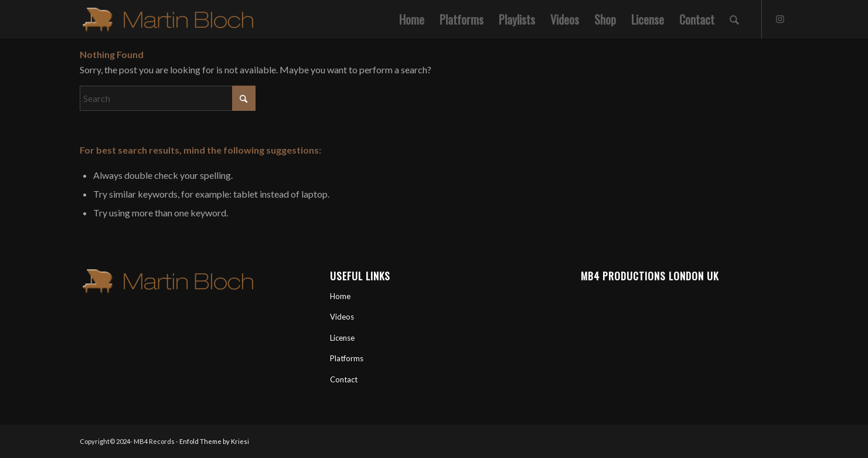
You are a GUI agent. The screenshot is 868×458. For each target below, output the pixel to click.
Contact (344, 379)
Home (340, 296)
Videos (342, 317)
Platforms (347, 358)
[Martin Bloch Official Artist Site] (168, 19)
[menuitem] (412, 19)
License (342, 338)
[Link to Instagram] (780, 19)
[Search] (734, 19)
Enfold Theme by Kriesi (214, 441)
